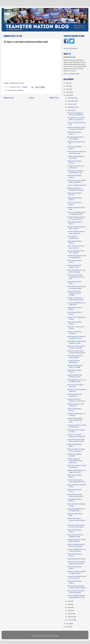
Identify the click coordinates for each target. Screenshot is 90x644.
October (71, 104)
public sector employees (16, 90)
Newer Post (9, 98)
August (70, 110)
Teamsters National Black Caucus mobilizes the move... (75, 420)
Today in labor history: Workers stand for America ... (76, 520)
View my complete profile (71, 74)
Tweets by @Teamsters (71, 48)
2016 (67, 83)
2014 (67, 89)
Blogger (56, 636)
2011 (67, 624)
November (71, 101)
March (70, 614)
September (71, 107)
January (70, 620)
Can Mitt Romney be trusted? (76, 559)
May (69, 608)
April (69, 611)
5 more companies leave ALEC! (77, 185)
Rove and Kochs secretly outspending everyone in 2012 (76, 277)
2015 (67, 86)
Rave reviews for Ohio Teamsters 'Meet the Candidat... (74, 293)
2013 (67, 92)
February (71, 617)
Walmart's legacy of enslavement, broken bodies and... (75, 461)
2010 (67, 627)
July (69, 601)
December (71, 98)
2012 (67, 95)
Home (32, 98)
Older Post (54, 98)
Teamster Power (71, 57)
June (69, 604)
